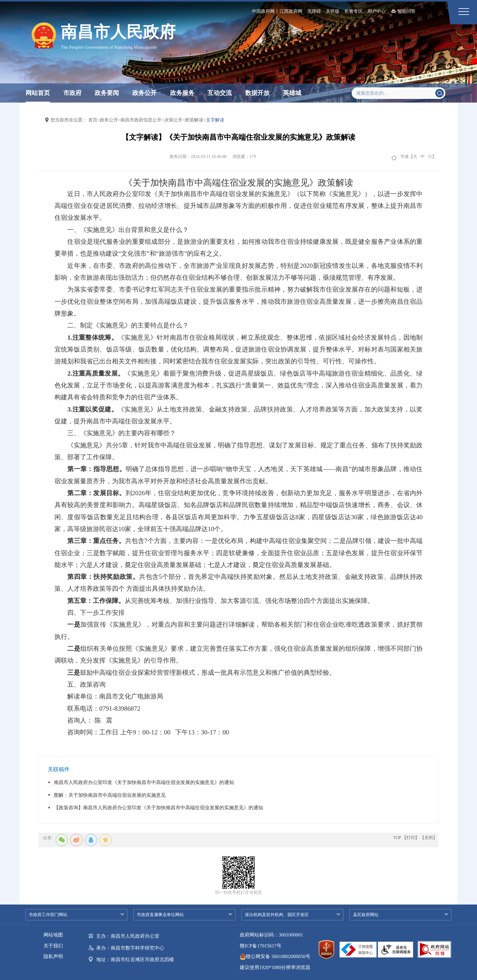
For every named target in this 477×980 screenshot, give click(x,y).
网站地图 (53, 935)
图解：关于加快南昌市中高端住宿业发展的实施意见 (110, 795)
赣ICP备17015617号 (261, 946)
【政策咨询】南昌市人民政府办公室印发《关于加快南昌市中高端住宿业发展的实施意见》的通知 (158, 808)
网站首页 (38, 93)
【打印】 (411, 838)
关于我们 (53, 946)
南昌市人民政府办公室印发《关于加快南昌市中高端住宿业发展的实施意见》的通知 (144, 782)
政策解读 (194, 120)
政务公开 (144, 93)
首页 (93, 120)
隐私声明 (53, 956)
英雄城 (292, 93)
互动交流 (220, 93)
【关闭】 (429, 838)
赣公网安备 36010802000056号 (275, 956)
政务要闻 (107, 93)
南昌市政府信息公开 (141, 120)
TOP (397, 838)
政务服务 (182, 93)
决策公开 (173, 120)
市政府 (72, 93)
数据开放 (257, 93)
